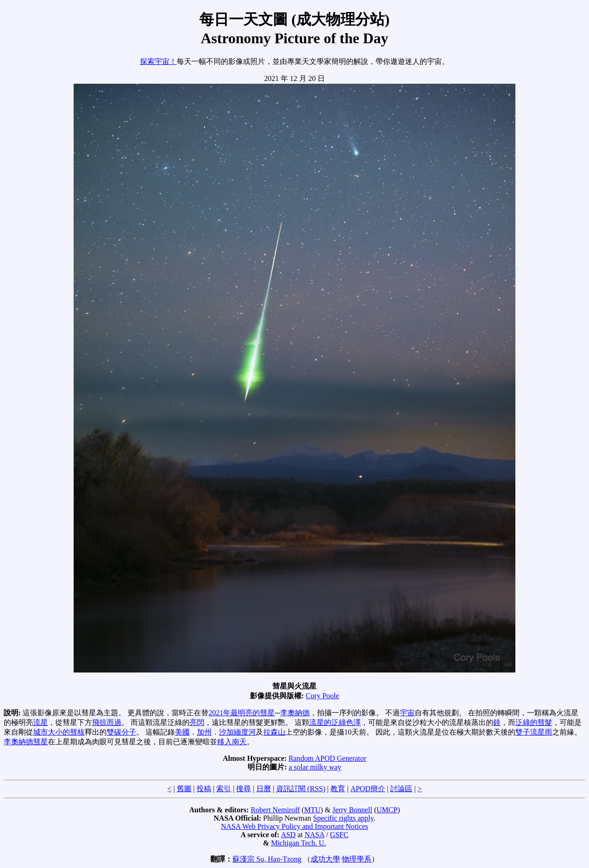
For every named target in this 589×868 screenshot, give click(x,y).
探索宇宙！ (158, 61)
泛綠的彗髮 (534, 722)
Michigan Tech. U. (298, 843)
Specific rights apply (343, 818)
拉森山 (274, 732)
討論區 (401, 789)
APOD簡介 (368, 789)
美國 (182, 732)
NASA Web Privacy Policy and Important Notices (294, 826)
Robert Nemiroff (275, 810)
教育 (338, 789)
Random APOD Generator (327, 758)
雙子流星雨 (534, 732)
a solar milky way (315, 767)
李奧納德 (295, 713)
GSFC (339, 835)
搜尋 (243, 789)
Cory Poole (322, 696)
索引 (224, 789)
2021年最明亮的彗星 (242, 713)
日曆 (264, 789)
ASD (288, 835)
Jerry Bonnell (352, 810)
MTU (312, 810)
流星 (40, 722)
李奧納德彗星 (26, 742)
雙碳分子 (121, 732)
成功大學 (325, 859)
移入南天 (232, 742)
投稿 (204, 789)
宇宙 (407, 713)
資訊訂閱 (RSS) (301, 789)
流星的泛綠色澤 (335, 722)
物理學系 (357, 859)
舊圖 (184, 789)
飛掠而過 (107, 722)
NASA (315, 835)
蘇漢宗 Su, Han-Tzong (267, 859)
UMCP (387, 810)
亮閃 (197, 722)
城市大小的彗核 (59, 732)
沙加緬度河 (237, 732)
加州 (204, 732)
